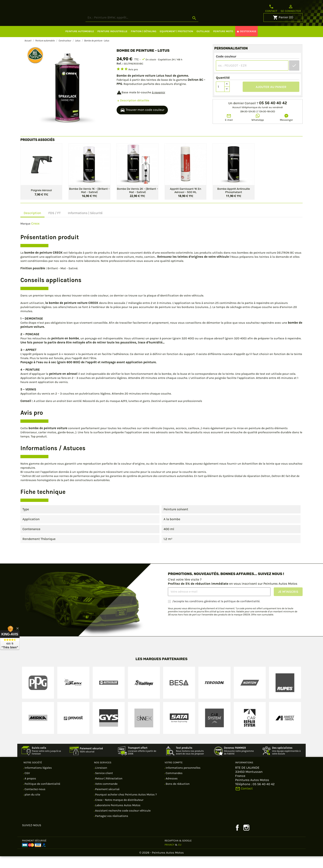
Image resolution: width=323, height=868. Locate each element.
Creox (35, 235)
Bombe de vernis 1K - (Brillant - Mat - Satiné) (89, 202)
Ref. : (120, 75)
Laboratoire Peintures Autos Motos (118, 817)
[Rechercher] (157, 29)
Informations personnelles (183, 780)
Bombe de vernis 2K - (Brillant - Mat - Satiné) (138, 202)
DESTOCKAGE (246, 43)
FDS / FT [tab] (55, 225)
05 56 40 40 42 (273, 115)
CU (180, 856)
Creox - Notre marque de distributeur (119, 812)
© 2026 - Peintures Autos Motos (161, 864)
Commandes (174, 785)
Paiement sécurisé (107, 801)
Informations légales (38, 780)
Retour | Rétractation (109, 790)
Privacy (170, 856)
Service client (104, 785)
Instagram (246, 839)
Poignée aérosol (41, 202)
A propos (30, 790)
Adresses (171, 790)
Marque (25, 235)
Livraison (101, 780)
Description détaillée (133, 112)
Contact (271, 8)
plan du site (32, 806)
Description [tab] (32, 225)
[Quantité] (220, 98)
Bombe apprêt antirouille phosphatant (234, 202)
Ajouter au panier (271, 99)
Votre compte (174, 774)
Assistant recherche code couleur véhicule (123, 822)
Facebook (237, 839)
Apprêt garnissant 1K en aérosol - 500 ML (186, 202)
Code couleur (226, 68)
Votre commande (106, 796)
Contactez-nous (35, 801)
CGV (27, 785)
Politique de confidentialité (42, 796)
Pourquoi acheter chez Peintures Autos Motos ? (126, 806)
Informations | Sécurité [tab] (85, 225)
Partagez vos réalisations (111, 828)
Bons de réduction (177, 796)
